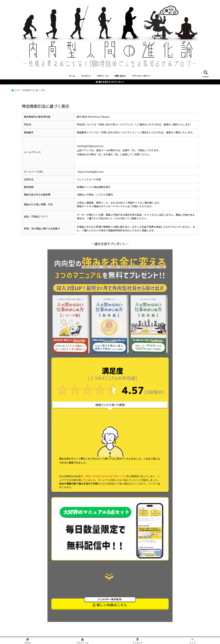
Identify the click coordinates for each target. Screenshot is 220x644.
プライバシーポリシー (141, 76)
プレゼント (86, 76)
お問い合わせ (120, 76)
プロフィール (102, 76)
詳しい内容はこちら (110, 603)
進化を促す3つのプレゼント (111, 82)
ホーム (72, 76)
